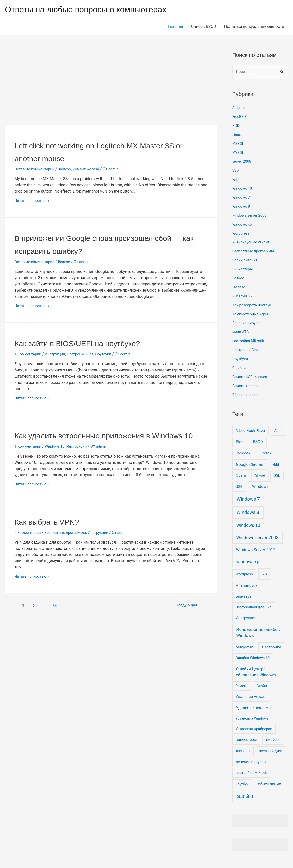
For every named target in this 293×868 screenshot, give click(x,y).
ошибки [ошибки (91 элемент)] (245, 797)
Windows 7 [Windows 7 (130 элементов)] (248, 500)
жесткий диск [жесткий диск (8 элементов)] (271, 751)
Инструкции (59, 354)
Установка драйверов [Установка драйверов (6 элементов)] (254, 729)
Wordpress (242, 234)
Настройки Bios (86, 354)
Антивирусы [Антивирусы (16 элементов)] (247, 586)
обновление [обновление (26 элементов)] (269, 784)
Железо (69, 169)
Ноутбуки (111, 354)
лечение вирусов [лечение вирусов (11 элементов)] (251, 763)
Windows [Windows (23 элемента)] (260, 487)
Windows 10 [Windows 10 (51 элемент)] (248, 526)
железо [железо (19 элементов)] (243, 751)
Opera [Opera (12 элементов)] (241, 476)
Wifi (236, 180)
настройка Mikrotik (250, 341)
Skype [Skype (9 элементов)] (260, 476)
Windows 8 (242, 207)
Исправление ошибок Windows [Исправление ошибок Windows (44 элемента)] (258, 633)
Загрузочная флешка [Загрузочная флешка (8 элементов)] (254, 608)
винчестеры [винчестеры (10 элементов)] (246, 740)
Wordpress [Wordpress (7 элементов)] (244, 575)
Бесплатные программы (70, 545)
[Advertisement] (111, 88)
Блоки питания (246, 261)
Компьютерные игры (252, 314)
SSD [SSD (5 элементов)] (277, 476)
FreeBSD (240, 117)
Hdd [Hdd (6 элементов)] (276, 465)
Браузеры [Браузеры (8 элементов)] (244, 597)
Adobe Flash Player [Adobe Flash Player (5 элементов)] (250, 431)
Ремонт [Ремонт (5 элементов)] (242, 686)
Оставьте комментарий (36, 169)
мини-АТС (241, 332)
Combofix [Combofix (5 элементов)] (243, 454)
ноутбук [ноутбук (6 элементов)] (242, 785)
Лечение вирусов (248, 323)
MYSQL (239, 153)
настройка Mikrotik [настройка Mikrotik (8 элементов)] (252, 773)
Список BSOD (204, 27)
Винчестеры (244, 270)
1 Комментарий (29, 354)
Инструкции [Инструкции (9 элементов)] (246, 619)
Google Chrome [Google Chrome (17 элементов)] (250, 465)
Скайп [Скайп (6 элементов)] (262, 686)
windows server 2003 (251, 216)
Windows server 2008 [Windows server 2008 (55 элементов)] (258, 538)
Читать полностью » (33, 200)
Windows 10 (58, 459)
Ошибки (240, 368)
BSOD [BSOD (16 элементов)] (258, 442)
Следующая (183, 619)
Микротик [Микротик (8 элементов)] (244, 648)
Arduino (239, 108)
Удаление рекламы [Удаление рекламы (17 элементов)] (254, 708)
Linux (237, 135)
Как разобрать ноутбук (254, 305)
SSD (236, 171)
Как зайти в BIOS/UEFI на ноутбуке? (98, 343)
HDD (236, 126)
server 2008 (243, 162)
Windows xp (243, 225)
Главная (176, 27)
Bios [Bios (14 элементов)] (240, 442)
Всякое (68, 262)
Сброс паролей (246, 395)
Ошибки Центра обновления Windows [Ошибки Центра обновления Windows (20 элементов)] (256, 672)
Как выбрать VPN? (57, 534)
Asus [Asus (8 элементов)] (278, 431)
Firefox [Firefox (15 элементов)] (266, 454)
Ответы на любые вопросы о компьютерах (93, 9)
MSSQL (239, 144)
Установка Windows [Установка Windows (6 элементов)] (252, 719)
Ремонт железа (92, 169)
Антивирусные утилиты (254, 243)
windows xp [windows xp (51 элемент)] (248, 562)
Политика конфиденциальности (254, 27)
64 (56, 619)
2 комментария (29, 545)
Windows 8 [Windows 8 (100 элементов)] (248, 513)
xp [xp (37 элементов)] (265, 574)
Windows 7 (242, 198)
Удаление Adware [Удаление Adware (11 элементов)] (251, 697)
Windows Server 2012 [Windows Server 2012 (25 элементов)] (256, 550)
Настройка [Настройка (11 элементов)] (272, 648)
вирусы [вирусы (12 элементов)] (273, 740)
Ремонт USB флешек (251, 377)
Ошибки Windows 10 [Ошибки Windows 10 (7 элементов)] (253, 659)
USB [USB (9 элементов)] (239, 487)
